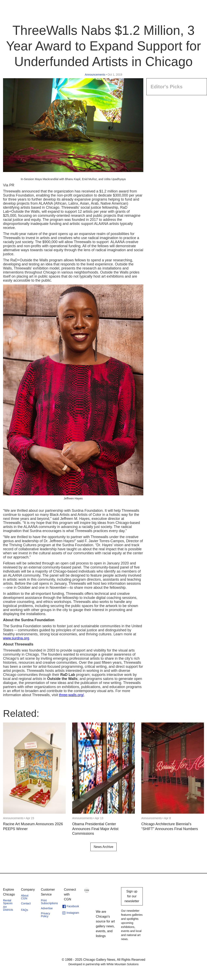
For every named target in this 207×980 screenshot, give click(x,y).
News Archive (104, 847)
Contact (26, 903)
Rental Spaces (8, 902)
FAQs (25, 910)
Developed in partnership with (103, 964)
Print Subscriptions (49, 902)
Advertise (47, 908)
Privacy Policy (45, 915)
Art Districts (8, 908)
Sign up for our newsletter (132, 896)
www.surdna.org (16, 638)
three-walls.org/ (71, 695)
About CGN (25, 897)
